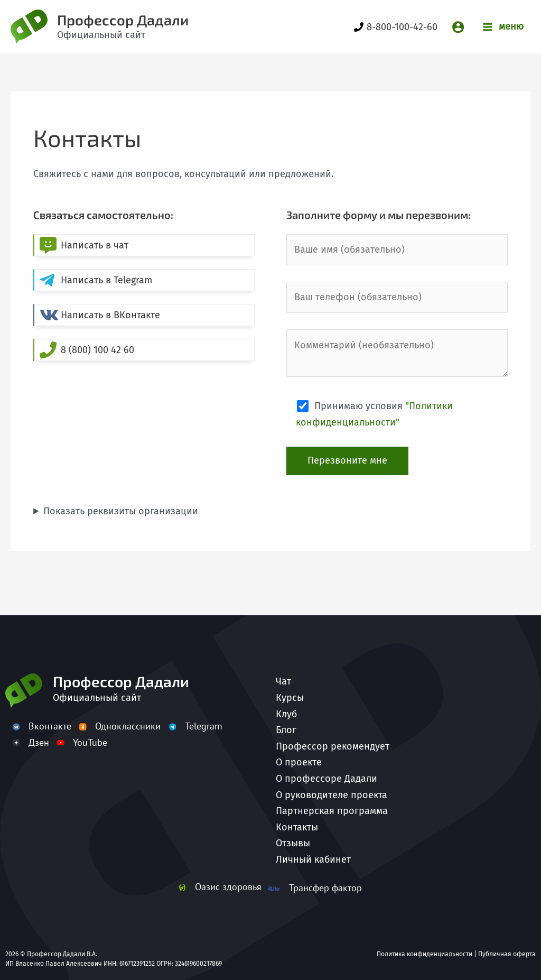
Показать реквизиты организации (121, 511)
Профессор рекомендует (333, 746)
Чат (283, 681)
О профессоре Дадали (327, 779)
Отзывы (293, 843)
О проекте (299, 762)
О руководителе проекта (332, 795)
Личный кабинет (313, 859)
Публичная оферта (507, 954)
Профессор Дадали (123, 20)
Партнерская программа (332, 811)
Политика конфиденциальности (425, 954)
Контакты (297, 827)
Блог (286, 730)
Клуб (286, 714)
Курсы (290, 698)
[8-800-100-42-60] (396, 27)
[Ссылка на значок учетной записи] (458, 27)
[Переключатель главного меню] (503, 27)
